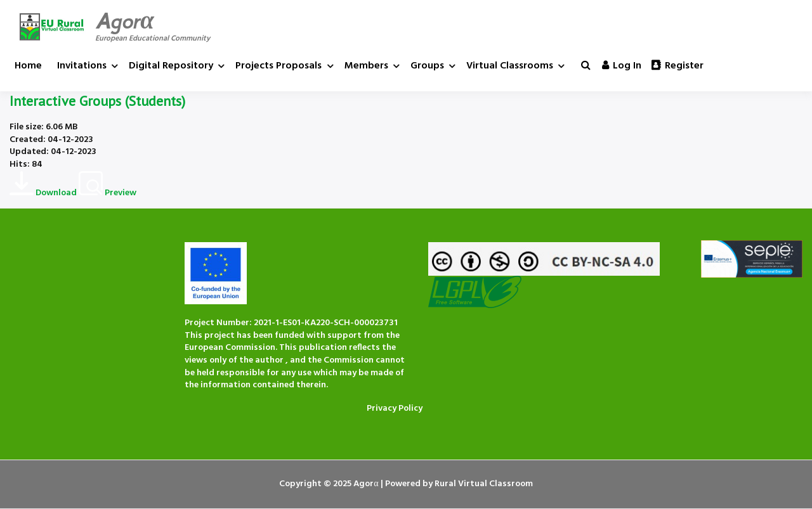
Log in (622, 66)
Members (366, 66)
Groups (427, 66)
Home (28, 66)
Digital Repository (171, 66)
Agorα (125, 21)
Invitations (82, 66)
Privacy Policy (395, 409)
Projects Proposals (278, 66)
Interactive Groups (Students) (97, 101)
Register (678, 66)
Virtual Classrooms (510, 66)
